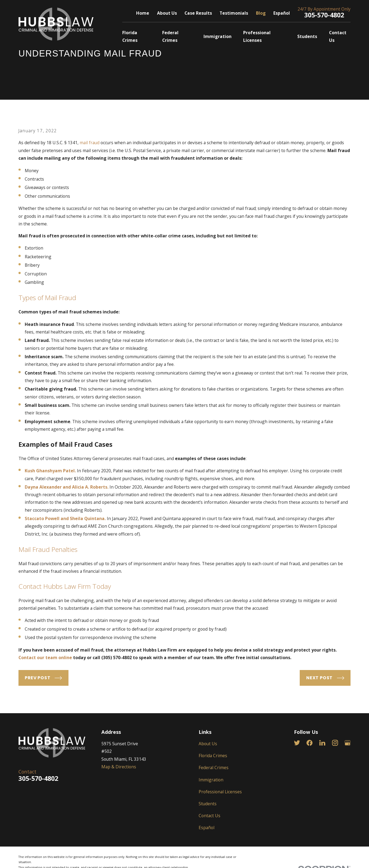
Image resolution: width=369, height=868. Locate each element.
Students (208, 804)
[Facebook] (309, 743)
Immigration (211, 780)
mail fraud (90, 143)
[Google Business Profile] (348, 743)
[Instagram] (335, 743)
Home (143, 13)
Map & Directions (119, 767)
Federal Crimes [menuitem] (170, 36)
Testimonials (234, 13)
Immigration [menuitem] (218, 36)
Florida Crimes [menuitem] (130, 36)
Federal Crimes (214, 768)
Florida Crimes (213, 756)
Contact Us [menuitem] (338, 36)
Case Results (198, 13)
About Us (167, 13)
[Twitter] (297, 743)
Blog (261, 13)
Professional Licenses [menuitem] (257, 36)
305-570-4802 (324, 15)
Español (282, 13)
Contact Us (209, 816)
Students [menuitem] (307, 36)
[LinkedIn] (322, 743)
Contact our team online (45, 658)
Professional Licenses (220, 792)
